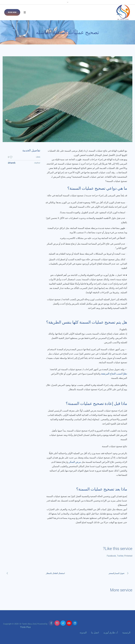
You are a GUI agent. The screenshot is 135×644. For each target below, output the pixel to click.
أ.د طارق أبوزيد (111, 632)
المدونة (83, 632)
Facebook (111, 556)
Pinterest (128, 556)
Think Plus (25, 627)
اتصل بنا (95, 632)
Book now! (12, 12)
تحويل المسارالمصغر (117, 573)
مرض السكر (75, 462)
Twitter (120, 556)
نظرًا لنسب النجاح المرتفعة (114, 374)
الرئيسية (126, 632)
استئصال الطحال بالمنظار (55, 573)
